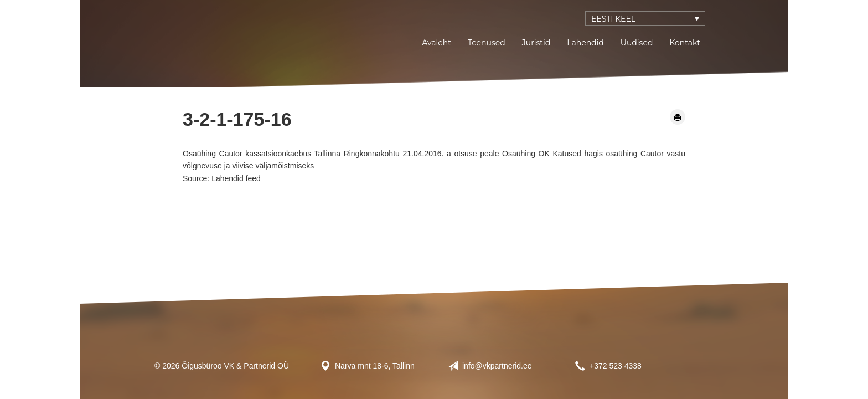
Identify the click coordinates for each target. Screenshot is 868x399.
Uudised (637, 43)
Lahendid (585, 43)
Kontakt (685, 43)
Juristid (536, 43)
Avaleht (436, 43)
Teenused (487, 43)
